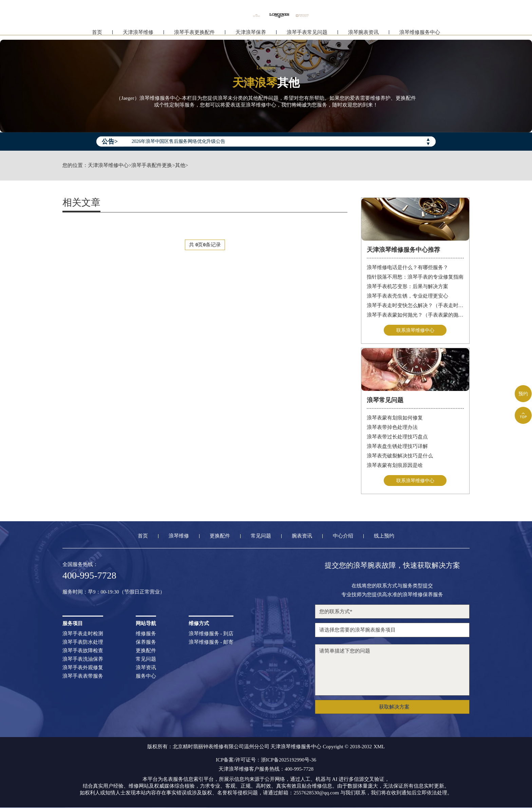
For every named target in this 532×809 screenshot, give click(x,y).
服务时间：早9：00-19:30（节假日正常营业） (114, 593)
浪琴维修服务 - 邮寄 (211, 644)
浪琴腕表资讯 (363, 33)
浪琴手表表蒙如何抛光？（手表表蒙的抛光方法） (415, 315)
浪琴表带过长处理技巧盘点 (397, 437)
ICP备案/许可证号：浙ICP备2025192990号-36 (266, 761)
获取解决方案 (394, 708)
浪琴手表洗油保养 (83, 661)
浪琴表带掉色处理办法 (392, 428)
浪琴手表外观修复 (83, 669)
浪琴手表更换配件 (194, 33)
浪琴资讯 (146, 669)
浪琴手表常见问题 (307, 33)
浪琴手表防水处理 (83, 644)
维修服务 (146, 635)
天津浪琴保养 (251, 33)
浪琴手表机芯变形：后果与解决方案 (407, 286)
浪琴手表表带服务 (83, 678)
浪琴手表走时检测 (83, 635)
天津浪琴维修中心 (108, 165)
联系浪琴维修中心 (415, 330)
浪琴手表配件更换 (152, 165)
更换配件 (220, 537)
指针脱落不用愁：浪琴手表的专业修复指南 (415, 277)
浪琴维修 (179, 537)
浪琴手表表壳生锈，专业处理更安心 (407, 296)
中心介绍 (343, 537)
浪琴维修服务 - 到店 (211, 635)
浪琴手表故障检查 (83, 652)
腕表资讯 (302, 537)
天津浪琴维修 (138, 33)
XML (379, 748)
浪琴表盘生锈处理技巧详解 (397, 447)
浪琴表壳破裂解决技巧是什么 (400, 456)
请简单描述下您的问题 (392, 671)
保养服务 (146, 644)
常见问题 (261, 537)
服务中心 (146, 678)
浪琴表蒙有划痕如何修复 (395, 418)
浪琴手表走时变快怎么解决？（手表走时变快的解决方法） (415, 305)
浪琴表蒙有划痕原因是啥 (395, 466)
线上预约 (384, 537)
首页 (97, 33)
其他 (180, 165)
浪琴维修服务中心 (420, 33)
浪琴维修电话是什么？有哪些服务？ (407, 267)
